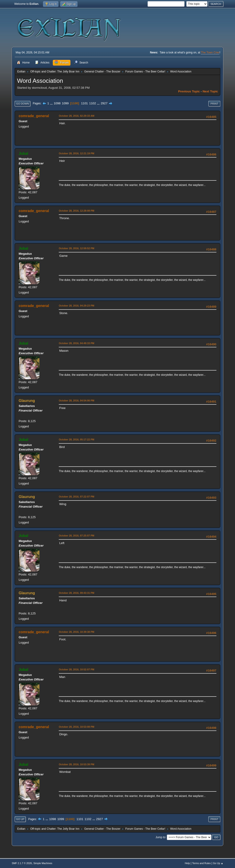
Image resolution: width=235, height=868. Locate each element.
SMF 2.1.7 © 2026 (22, 863)
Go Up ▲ (218, 863)
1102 (92, 103)
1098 (57, 103)
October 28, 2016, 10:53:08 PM (77, 727)
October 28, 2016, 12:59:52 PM (77, 248)
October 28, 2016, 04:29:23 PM (77, 306)
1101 (84, 103)
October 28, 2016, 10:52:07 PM (77, 669)
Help (187, 863)
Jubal (23, 153)
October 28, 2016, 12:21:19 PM (77, 153)
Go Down (22, 104)
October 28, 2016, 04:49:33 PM (77, 343)
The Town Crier (210, 53)
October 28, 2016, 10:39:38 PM (77, 632)
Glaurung (27, 401)
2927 (104, 103)
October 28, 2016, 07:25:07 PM (77, 536)
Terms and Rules (201, 863)
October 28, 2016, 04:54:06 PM (77, 401)
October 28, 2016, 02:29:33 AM (77, 116)
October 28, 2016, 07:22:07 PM (77, 497)
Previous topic (189, 91)
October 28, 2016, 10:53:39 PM (77, 764)
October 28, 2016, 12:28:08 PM (77, 211)
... (52, 103)
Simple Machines (43, 863)
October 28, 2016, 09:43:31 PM (77, 593)
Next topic (210, 91)
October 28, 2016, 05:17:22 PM (77, 440)
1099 (65, 103)
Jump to (161, 837)
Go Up (20, 819)
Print (214, 104)
